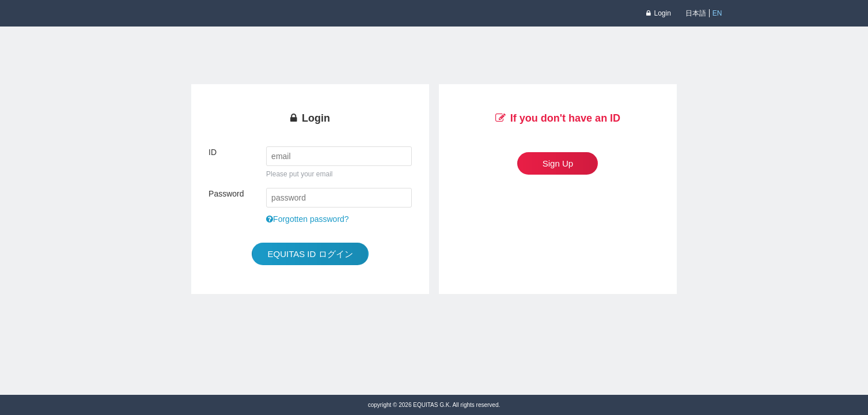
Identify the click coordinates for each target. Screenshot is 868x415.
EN (717, 13)
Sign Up (558, 163)
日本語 (696, 13)
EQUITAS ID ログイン (310, 254)
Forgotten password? (308, 219)
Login (658, 13)
